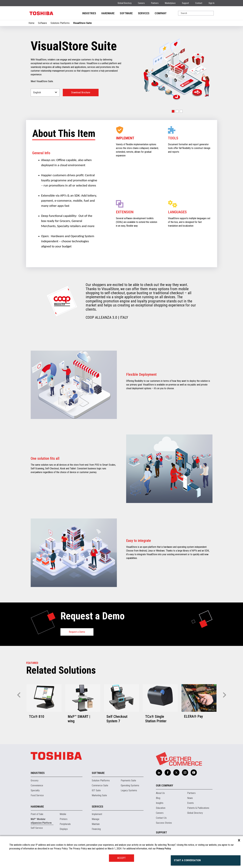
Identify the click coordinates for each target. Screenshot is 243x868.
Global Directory (125, 3)
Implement (97, 814)
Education (161, 808)
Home (31, 23)
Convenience (37, 785)
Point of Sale (37, 814)
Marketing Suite (99, 795)
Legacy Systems (129, 790)
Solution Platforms (101, 781)
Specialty (35, 790)
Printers (64, 819)
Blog (158, 798)
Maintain (96, 824)
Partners (155, 3)
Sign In (212, 3)
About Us (160, 793)
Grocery (35, 781)
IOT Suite (96, 790)
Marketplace (170, 3)
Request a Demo (77, 632)
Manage (96, 819)
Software (42, 23)
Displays (64, 829)
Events (190, 803)
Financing (96, 829)
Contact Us (161, 818)
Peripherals (65, 824)
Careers (141, 3)
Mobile (63, 814)
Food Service (37, 795)
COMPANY (161, 13)
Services (97, 807)
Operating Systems (130, 785)
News (190, 798)
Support (185, 3)
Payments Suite (128, 781)
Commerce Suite (100, 785)
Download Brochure (81, 92)
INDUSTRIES (89, 13)
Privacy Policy (164, 849)
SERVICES (144, 13)
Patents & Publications (198, 808)
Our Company (165, 785)
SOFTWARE (126, 13)
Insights (160, 803)
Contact (199, 3)
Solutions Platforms (60, 23)
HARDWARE (108, 13)
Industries (38, 773)
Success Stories (164, 823)
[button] (173, 111)
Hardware (37, 807)
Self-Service (37, 828)
